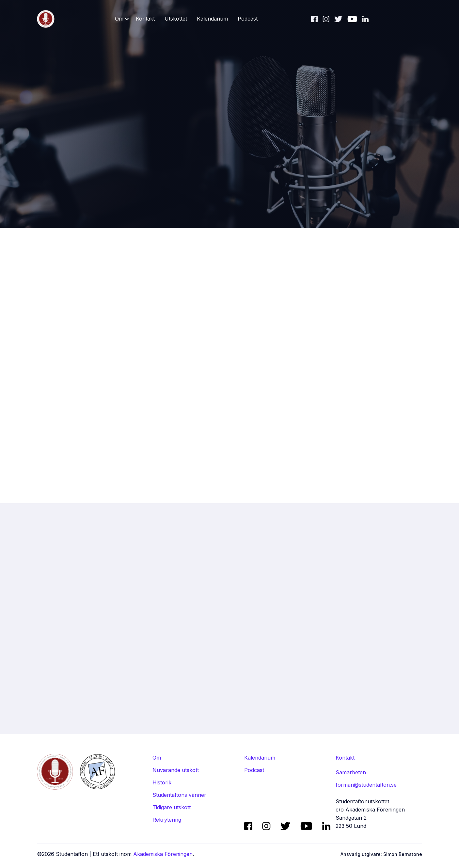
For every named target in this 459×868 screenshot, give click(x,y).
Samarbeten (351, 772)
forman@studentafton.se (366, 785)
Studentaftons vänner (179, 795)
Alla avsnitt (390, 607)
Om (157, 758)
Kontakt (145, 19)
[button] (122, 19)
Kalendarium (212, 19)
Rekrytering (167, 820)
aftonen (271, 273)
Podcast (248, 19)
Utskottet (176, 19)
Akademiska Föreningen (163, 854)
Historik (162, 782)
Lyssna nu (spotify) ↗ (193, 273)
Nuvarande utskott (176, 770)
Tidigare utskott (172, 807)
